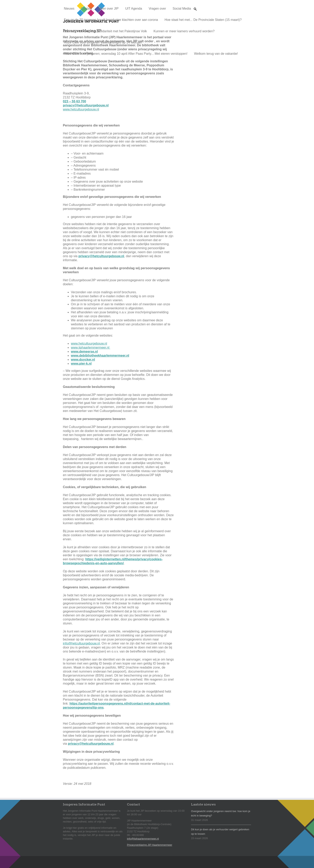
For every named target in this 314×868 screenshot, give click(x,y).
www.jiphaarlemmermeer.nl (91, 348)
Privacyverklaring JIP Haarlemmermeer (150, 845)
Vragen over (157, 9)
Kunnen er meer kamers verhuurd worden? (184, 31)
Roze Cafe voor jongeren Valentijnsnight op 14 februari (103, 42)
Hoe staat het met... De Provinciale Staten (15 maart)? (203, 20)
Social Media (182, 9)
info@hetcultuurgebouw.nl (81, 643)
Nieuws (69, 9)
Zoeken (195, 5)
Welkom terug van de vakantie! (216, 54)
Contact (86, 9)
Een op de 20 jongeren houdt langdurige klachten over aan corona (111, 20)
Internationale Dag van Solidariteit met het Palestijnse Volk (105, 31)
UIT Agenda (134, 9)
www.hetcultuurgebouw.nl (81, 109)
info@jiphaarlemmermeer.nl (143, 839)
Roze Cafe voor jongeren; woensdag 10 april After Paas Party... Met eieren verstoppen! (126, 54)
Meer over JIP (109, 9)
